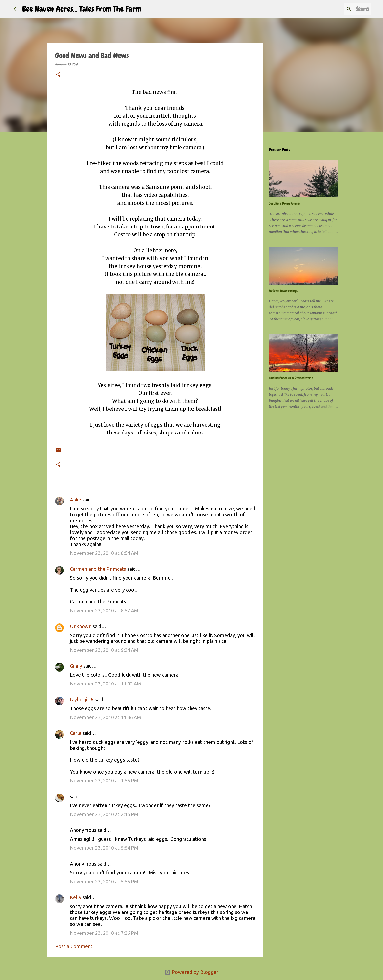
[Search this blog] (345, 9)
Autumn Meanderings (283, 291)
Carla (76, 733)
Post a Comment (74, 946)
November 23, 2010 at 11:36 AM (106, 717)
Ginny (76, 666)
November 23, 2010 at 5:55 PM (104, 881)
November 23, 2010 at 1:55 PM (104, 781)
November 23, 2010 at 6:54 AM (104, 553)
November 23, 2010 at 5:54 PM (104, 848)
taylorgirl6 (82, 699)
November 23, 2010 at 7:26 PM (104, 933)
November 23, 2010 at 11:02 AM (106, 684)
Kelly (76, 897)
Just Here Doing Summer (285, 203)
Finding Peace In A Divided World (291, 378)
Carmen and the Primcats (98, 569)
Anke (75, 500)
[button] (58, 75)
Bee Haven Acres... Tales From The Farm (82, 9)
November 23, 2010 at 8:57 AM (104, 610)
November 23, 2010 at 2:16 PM (104, 814)
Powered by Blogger (191, 972)
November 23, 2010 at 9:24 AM (104, 650)
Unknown (81, 626)
